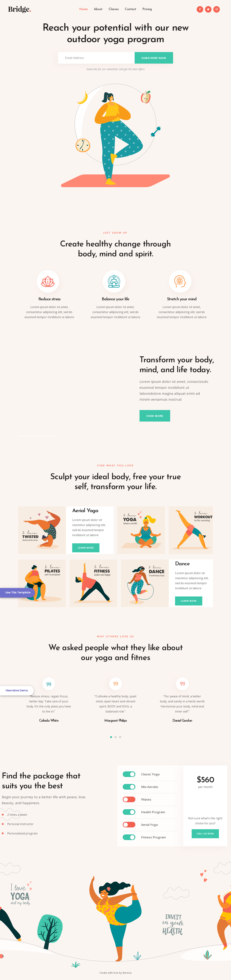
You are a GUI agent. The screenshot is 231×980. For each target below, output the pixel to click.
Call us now (205, 834)
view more (155, 416)
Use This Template (18, 592)
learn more (86, 548)
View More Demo (17, 690)
